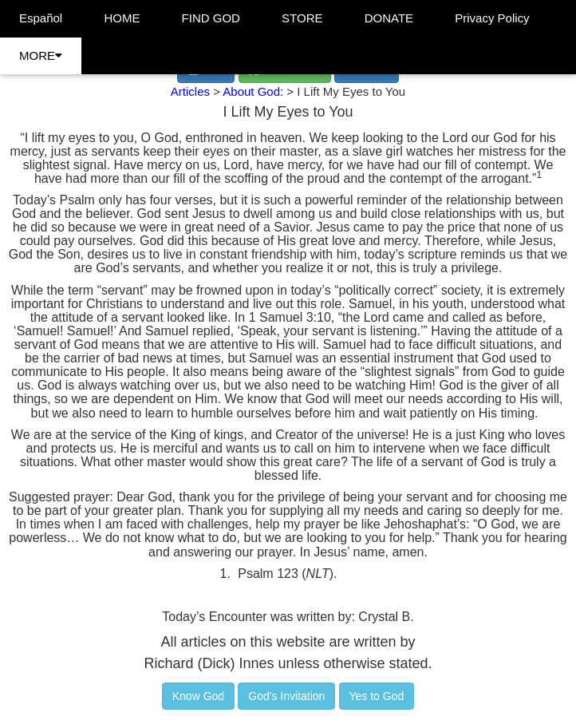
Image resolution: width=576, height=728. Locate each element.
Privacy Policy (492, 18)
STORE (302, 18)
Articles (190, 91)
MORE (41, 55)
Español (41, 18)
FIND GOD (211, 18)
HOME (122, 18)
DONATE (389, 18)
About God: (254, 91)
